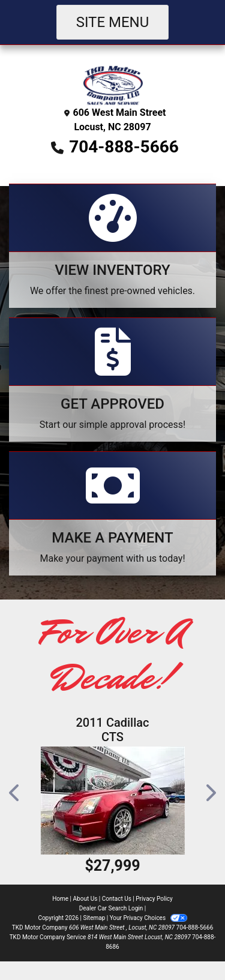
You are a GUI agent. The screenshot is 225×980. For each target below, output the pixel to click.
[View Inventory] (112, 246)
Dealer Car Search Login (111, 908)
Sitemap (94, 918)
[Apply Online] (112, 380)
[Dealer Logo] (113, 84)
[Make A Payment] (112, 513)
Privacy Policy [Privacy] (154, 899)
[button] (15, 793)
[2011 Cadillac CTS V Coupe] (112, 801)
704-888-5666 (124, 147)
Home (60, 899)
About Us (85, 899)
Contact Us (117, 899)
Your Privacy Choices (148, 918)
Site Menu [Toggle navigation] (113, 22)
